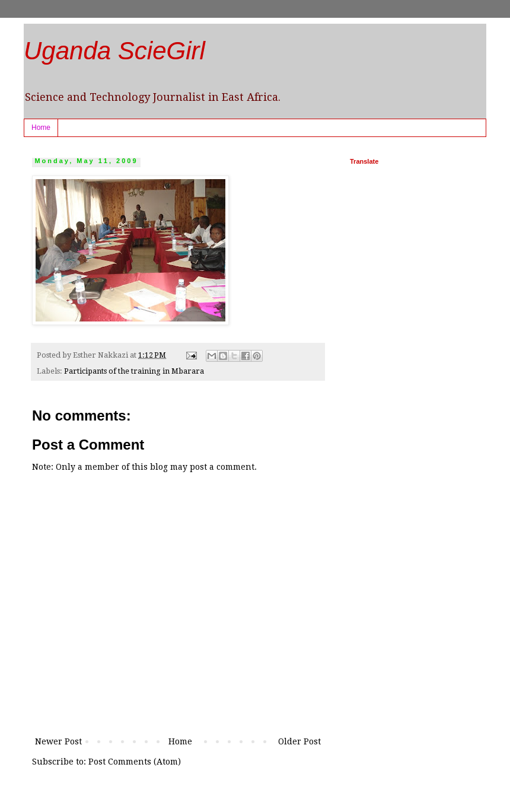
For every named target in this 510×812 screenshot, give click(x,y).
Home (41, 128)
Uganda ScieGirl (114, 51)
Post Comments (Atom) (135, 762)
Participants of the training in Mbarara (134, 371)
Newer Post (58, 741)
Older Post (299, 741)
